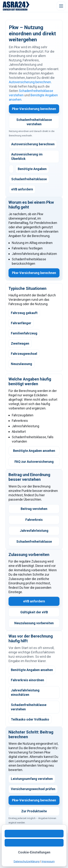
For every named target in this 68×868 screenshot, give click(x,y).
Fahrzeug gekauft (24, 313)
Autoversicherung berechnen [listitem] (33, 144)
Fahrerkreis (34, 520)
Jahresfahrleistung (34, 531)
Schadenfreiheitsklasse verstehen (34, 122)
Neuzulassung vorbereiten (34, 623)
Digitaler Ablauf (42, 846)
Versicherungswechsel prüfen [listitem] (33, 789)
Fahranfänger (21, 323)
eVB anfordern (34, 601)
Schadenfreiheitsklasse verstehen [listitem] (29, 707)
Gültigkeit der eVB (34, 612)
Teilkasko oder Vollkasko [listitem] (30, 719)
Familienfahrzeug (24, 333)
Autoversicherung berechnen (30, 82)
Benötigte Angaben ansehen (34, 451)
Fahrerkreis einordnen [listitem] (27, 680)
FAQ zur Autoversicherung (34, 462)
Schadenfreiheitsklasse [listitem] (29, 179)
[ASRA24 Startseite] (16, 6)
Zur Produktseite (34, 811)
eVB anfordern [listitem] (22, 189)
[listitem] (11, 169)
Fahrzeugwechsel (24, 354)
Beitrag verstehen (34, 509)
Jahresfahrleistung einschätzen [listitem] (25, 692)
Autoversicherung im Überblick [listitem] (27, 156)
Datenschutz (39, 850)
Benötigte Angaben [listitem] (32, 169)
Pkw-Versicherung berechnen (34, 109)
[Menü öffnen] (61, 6)
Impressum (13, 855)
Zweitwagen (20, 343)
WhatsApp (24, 846)
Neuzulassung (21, 364)
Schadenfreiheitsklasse (34, 541)
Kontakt (10, 846)
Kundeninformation (17, 850)
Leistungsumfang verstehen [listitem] (32, 779)
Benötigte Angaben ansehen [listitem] (32, 670)
